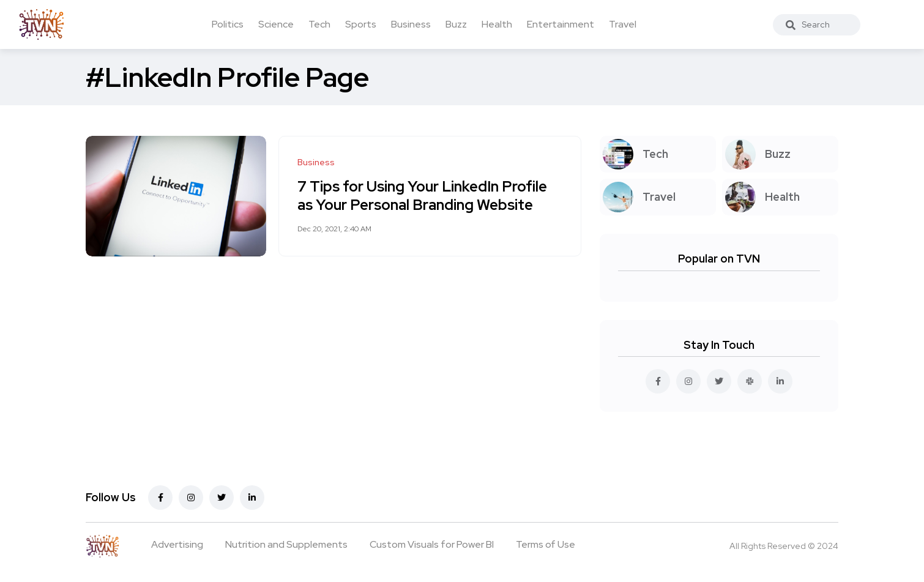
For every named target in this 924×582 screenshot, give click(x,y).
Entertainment (561, 24)
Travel (623, 24)
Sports (361, 24)
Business (411, 24)
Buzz (456, 24)
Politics (228, 24)
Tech (319, 24)
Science (276, 24)
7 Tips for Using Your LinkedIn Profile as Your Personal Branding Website (422, 196)
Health (497, 24)
